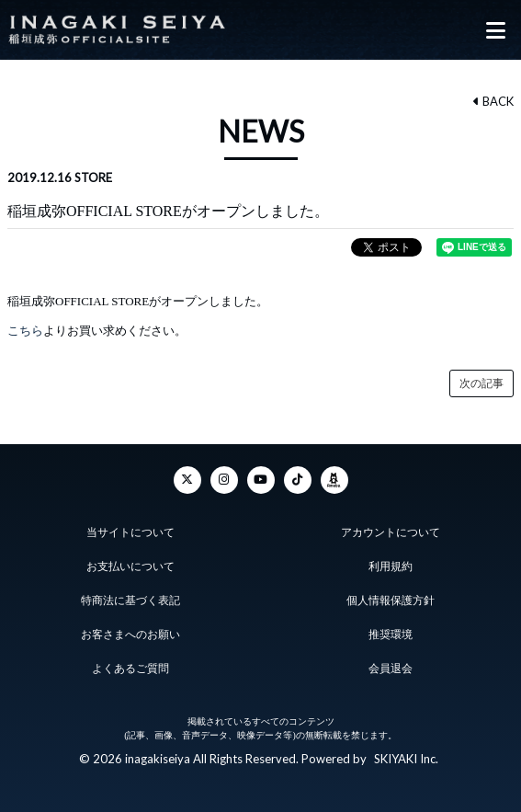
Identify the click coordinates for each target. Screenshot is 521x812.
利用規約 (391, 566)
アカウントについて (391, 532)
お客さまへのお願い (130, 635)
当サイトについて (130, 532)
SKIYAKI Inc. (406, 759)
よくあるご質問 (130, 669)
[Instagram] (224, 480)
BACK (493, 101)
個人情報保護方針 (391, 600)
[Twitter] (187, 480)
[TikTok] (298, 480)
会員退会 (391, 669)
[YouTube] (261, 480)
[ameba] (334, 480)
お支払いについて (130, 566)
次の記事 (481, 383)
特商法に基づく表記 (130, 600)
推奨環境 (391, 635)
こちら (25, 331)
